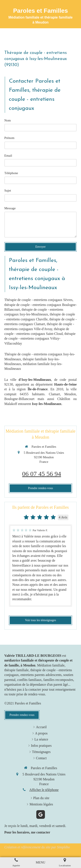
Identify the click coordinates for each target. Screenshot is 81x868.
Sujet (8, 191)
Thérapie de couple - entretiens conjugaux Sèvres (38, 300)
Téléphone (11, 173)
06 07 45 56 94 (42, 474)
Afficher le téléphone (44, 790)
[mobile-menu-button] (40, 862)
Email (8, 156)
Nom (8, 120)
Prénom (9, 138)
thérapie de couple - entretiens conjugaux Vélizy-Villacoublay (40, 339)
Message (10, 208)
